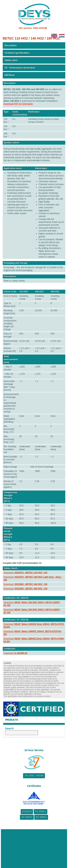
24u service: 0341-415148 (33, 28)
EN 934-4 (27, 812)
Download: (25, 573)
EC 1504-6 (41, 817)
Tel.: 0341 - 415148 (34, 776)
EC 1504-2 (41, 812)
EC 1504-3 (27, 817)
